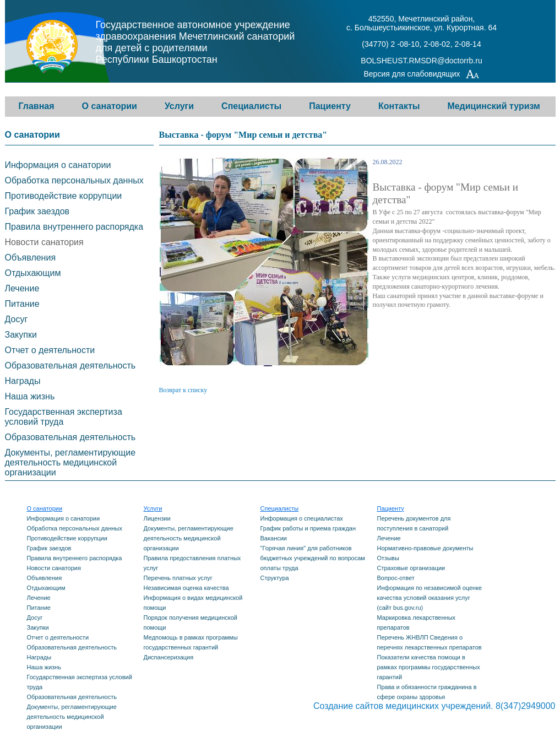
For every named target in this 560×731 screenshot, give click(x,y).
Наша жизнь (30, 396)
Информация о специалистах (302, 518)
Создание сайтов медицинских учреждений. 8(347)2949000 (434, 706)
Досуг (17, 319)
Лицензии (157, 518)
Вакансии (274, 538)
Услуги (179, 106)
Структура (275, 578)
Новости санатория (44, 242)
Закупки (21, 335)
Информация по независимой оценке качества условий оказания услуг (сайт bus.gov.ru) (430, 598)
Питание (22, 304)
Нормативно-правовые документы (425, 548)
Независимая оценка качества (186, 588)
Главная (37, 106)
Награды (23, 381)
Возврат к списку (183, 390)
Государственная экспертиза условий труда (64, 417)
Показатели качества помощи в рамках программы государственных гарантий (429, 667)
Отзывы (388, 558)
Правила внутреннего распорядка (74, 227)
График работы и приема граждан (308, 528)
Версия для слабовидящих (422, 75)
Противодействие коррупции (64, 196)
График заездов (37, 211)
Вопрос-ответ (396, 578)
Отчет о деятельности (50, 350)
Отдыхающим (33, 273)
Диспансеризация (169, 657)
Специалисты (251, 106)
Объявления (31, 258)
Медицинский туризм (494, 106)
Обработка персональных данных (74, 180)
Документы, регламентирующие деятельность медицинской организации (70, 462)
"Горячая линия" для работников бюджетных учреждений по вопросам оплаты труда (313, 558)
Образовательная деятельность (70, 365)
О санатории (110, 106)
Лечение (22, 288)
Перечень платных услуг (178, 578)
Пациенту (330, 106)
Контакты (399, 106)
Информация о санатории (58, 165)
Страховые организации (411, 568)
